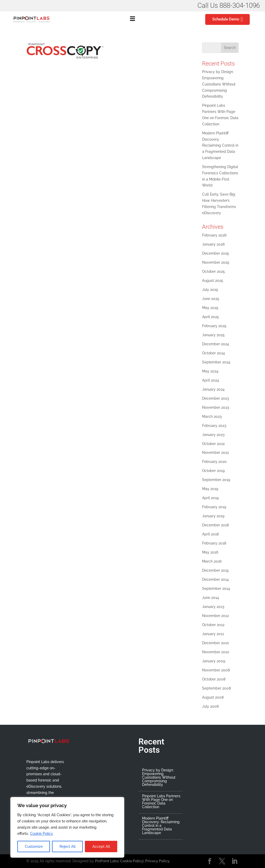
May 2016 (210, 552)
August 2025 (213, 281)
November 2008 (216, 670)
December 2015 (215, 570)
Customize (34, 847)
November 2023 (216, 407)
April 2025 (211, 317)
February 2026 (214, 235)
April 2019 (210, 498)
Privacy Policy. (158, 861)
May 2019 (210, 489)
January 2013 (213, 607)
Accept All (101, 847)
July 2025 (210, 290)
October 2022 (213, 444)
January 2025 (213, 335)
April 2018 (210, 534)
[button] (132, 19)
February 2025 (214, 326)
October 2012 (213, 625)
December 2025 (216, 253)
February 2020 (214, 462)
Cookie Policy (42, 834)
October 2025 (214, 271)
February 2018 (214, 543)
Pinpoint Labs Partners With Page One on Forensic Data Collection (161, 801)
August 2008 (213, 697)
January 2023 (213, 435)
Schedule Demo (227, 19)
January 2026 (213, 244)
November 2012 (215, 616)
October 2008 (214, 679)
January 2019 (213, 516)
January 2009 (214, 661)
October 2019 (213, 471)
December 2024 (216, 344)
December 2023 (216, 398)
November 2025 (216, 262)
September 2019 (216, 480)
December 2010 (216, 643)
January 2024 (213, 389)
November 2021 (215, 453)
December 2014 (215, 579)
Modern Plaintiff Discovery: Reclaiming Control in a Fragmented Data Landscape (220, 145)
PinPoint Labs (107, 861)
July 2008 (210, 706)
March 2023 (212, 417)
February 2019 (214, 507)
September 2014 (216, 589)
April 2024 (211, 380)
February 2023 (214, 426)
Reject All (68, 847)
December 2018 (215, 525)
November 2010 (216, 652)
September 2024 (216, 362)
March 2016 (212, 561)
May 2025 (210, 308)
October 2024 (214, 353)
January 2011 (213, 634)
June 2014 (211, 598)
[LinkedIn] (234, 862)
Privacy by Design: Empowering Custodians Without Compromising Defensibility (219, 84)
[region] (67, 827)
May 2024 (210, 371)
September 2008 (216, 688)
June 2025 (211, 299)
